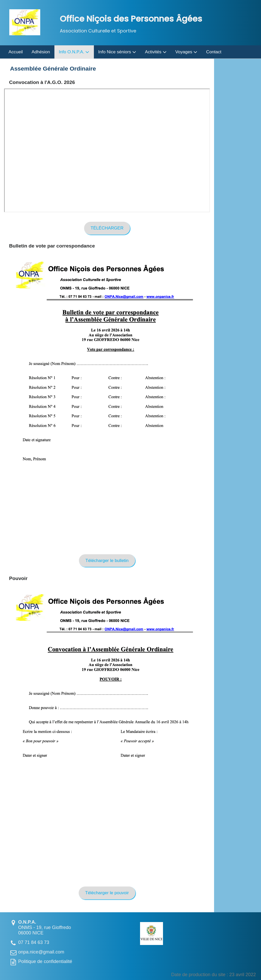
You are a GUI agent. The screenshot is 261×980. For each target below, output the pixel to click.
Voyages (186, 52)
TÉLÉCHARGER (107, 228)
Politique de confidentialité (45, 961)
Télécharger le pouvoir (107, 893)
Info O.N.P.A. (74, 52)
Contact (214, 52)
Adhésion (41, 52)
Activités (156, 52)
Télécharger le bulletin (107, 561)
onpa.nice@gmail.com (41, 952)
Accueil (16, 52)
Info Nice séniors (117, 52)
